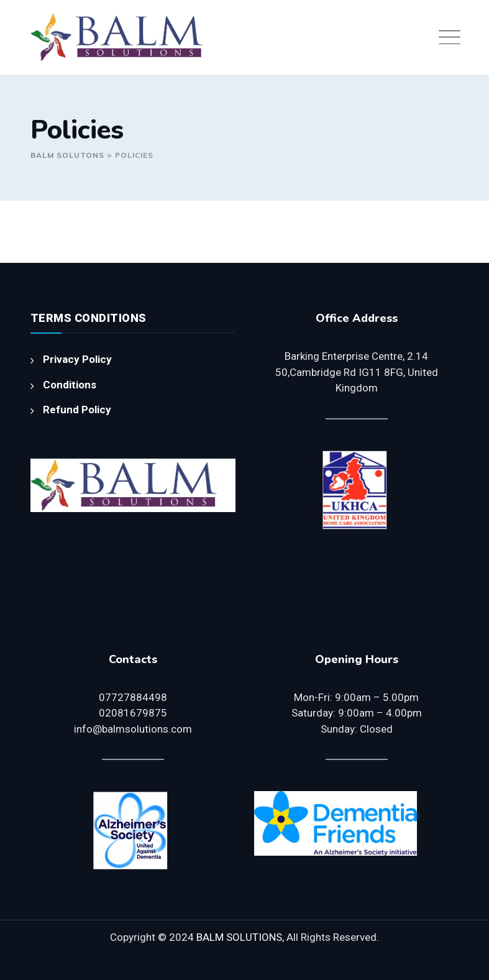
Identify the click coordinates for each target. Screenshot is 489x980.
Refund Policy (77, 410)
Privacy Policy (77, 359)
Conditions (70, 385)
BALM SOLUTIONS (239, 937)
